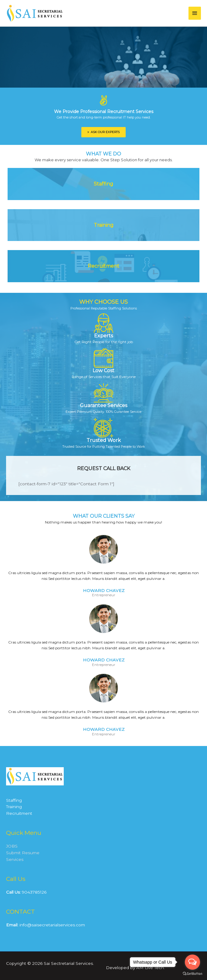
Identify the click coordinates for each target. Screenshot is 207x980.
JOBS (12, 846)
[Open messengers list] (192, 962)
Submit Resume (23, 853)
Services (15, 859)
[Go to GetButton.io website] (192, 974)
